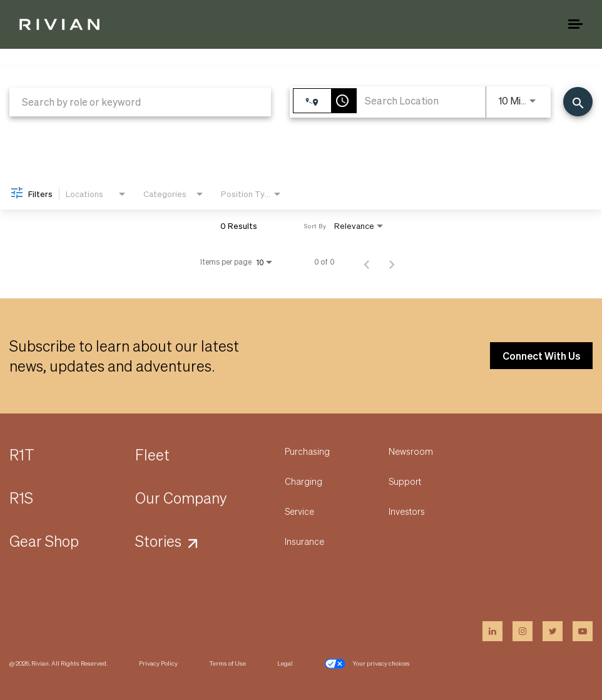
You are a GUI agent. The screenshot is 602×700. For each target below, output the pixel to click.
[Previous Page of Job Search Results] (367, 262)
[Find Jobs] (578, 102)
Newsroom (411, 451)
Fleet (152, 454)
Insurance (304, 541)
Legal (285, 663)
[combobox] (140, 102)
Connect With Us (541, 356)
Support (405, 481)
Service (299, 511)
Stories (158, 541)
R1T (22, 454)
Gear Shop (44, 541)
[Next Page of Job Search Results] (392, 262)
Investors (407, 511)
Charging (304, 481)
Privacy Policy (158, 663)
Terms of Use (227, 663)
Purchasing (307, 451)
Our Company (181, 498)
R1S (21, 498)
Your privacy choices (367, 664)
